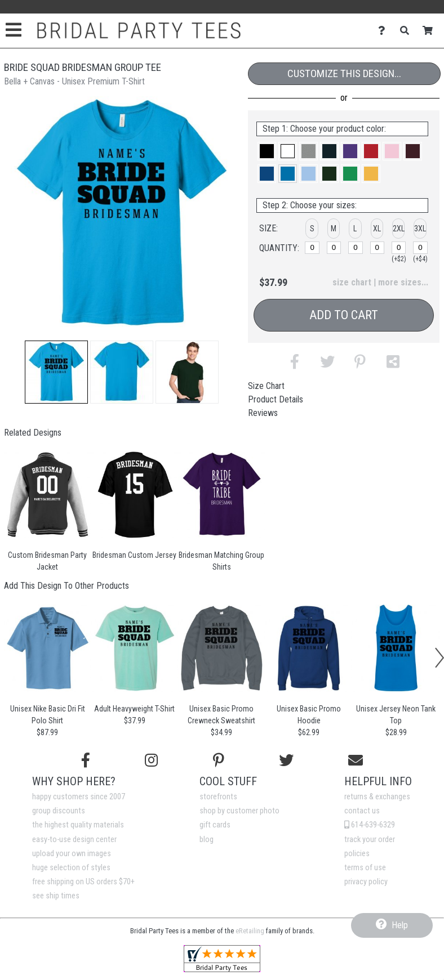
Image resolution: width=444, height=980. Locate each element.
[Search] (408, 31)
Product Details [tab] (276, 399)
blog (207, 840)
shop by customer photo (239, 811)
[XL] (378, 248)
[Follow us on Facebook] (86, 760)
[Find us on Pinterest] (219, 760)
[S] (312, 248)
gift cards (215, 825)
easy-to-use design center (74, 840)
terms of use (365, 868)
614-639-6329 (370, 825)
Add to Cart (344, 315)
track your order (370, 840)
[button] (56, 372)
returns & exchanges (377, 797)
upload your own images (72, 854)
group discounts (59, 811)
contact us (362, 811)
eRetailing (250, 931)
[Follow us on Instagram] (151, 760)
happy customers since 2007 (79, 797)
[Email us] (356, 760)
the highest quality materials (78, 825)
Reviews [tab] (263, 413)
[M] (334, 248)
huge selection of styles (71, 868)
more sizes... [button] (403, 282)
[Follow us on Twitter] (286, 760)
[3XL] (420, 248)
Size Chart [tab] (266, 386)
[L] (356, 248)
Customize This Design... (344, 73)
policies (357, 854)
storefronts (218, 797)
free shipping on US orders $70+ (83, 882)
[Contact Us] (385, 31)
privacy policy (366, 882)
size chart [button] (352, 282)
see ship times (56, 896)
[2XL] (399, 248)
